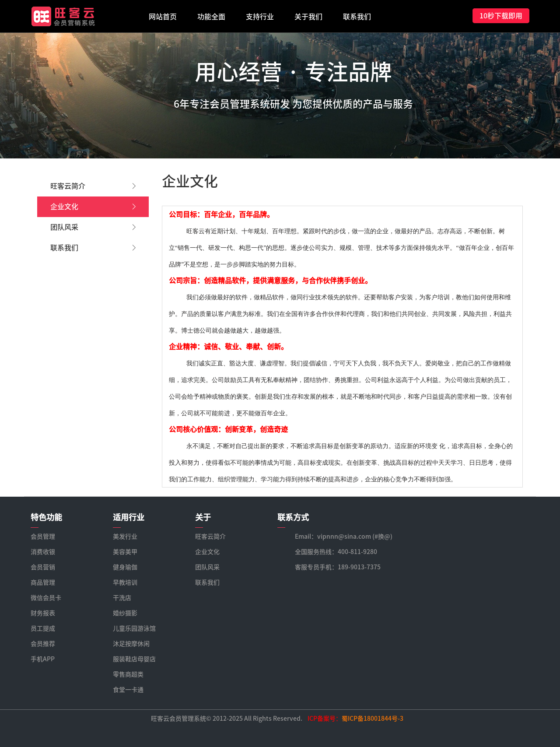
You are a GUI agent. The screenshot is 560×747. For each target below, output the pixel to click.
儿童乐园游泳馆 (134, 628)
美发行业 (125, 537)
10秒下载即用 (501, 16)
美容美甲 (125, 552)
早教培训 (125, 582)
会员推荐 (43, 644)
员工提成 (43, 628)
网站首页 (163, 17)
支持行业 (260, 17)
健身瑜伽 (125, 567)
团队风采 (93, 227)
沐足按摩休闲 (131, 644)
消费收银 (43, 552)
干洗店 (122, 598)
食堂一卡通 (128, 690)
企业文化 (93, 207)
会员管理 (43, 537)
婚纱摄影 (125, 613)
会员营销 (43, 567)
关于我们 (308, 17)
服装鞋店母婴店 (134, 659)
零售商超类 (128, 674)
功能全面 (211, 17)
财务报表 (43, 613)
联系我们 (357, 17)
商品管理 (43, 582)
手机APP (43, 659)
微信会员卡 (46, 598)
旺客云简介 (93, 186)
